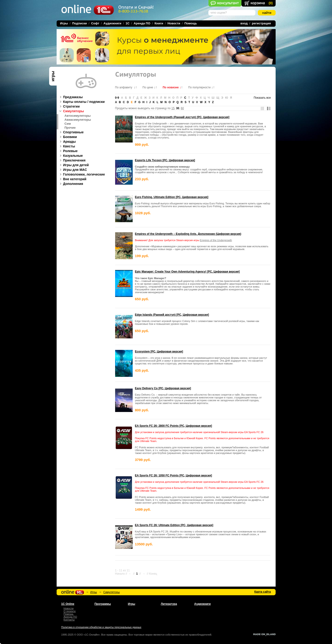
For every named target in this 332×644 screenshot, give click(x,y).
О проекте (70, 611)
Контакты (69, 620)
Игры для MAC (73, 170)
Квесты (67, 146)
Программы (103, 604)
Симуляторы (71, 111)
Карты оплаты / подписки (82, 102)
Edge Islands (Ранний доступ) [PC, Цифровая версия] (172, 315)
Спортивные (71, 132)
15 (173, 108)
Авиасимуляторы (78, 120)
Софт (95, 23)
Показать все (262, 98)
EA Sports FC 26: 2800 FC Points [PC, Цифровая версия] (173, 426)
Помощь (191, 23)
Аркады (67, 142)
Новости (174, 23)
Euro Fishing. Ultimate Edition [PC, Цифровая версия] (172, 197)
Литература (169, 604)
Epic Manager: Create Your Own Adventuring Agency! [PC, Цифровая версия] (187, 272)
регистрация (261, 23)
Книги (159, 23)
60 (182, 108)
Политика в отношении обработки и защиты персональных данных (101, 627)
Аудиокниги (112, 23)
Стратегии (69, 106)
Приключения (72, 160)
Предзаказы (71, 97)
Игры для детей (74, 165)
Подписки (79, 23)
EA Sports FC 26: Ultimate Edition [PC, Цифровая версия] (174, 525)
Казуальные (71, 156)
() (271, 3)
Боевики (68, 137)
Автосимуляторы (78, 116)
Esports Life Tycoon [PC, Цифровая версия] (165, 160)
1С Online (68, 604)
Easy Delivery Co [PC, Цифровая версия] (163, 388)
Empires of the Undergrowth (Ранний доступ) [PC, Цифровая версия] (182, 117)
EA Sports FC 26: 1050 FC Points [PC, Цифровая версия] (173, 476)
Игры (94, 592)
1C (128, 23)
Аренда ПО (142, 23)
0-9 (117, 98)
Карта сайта (263, 592)
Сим (68, 124)
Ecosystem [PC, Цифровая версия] (159, 352)
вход (244, 23)
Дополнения (71, 184)
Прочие (70, 128)
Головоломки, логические (82, 174)
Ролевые (68, 151)
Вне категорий (72, 179)
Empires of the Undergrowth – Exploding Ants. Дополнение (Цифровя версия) (188, 234)
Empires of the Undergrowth (216, 240)
